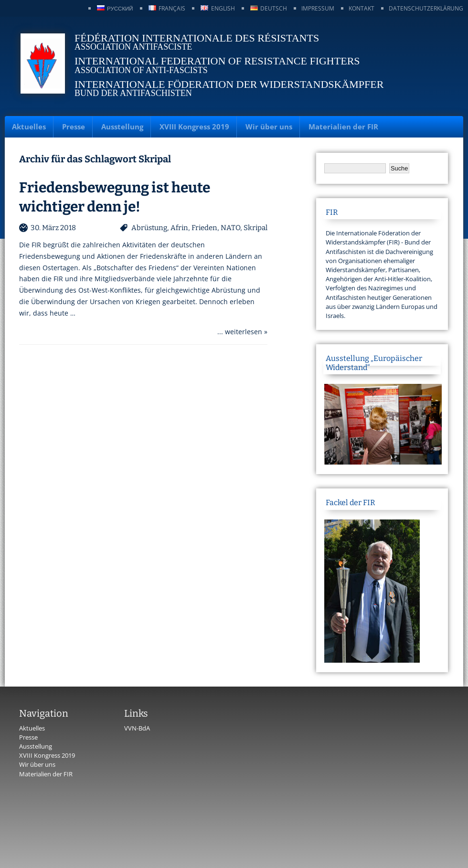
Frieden (204, 228)
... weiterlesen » (242, 332)
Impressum (318, 8)
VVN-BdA (137, 728)
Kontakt (362, 8)
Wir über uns (269, 127)
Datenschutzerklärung (426, 8)
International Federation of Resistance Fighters (217, 61)
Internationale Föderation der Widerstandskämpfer (229, 84)
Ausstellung (122, 127)
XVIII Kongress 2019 (194, 127)
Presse (74, 127)
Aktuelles (29, 127)
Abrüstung (149, 228)
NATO (230, 228)
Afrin (179, 228)
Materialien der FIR (343, 127)
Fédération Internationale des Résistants (197, 38)
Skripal (255, 228)
